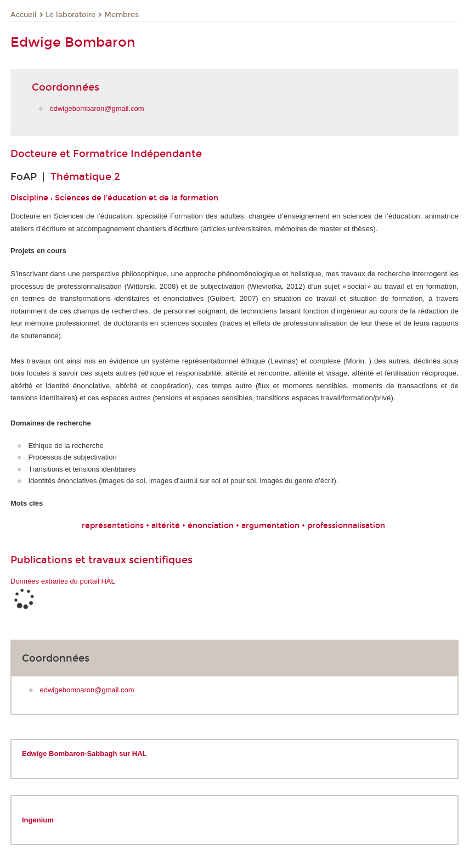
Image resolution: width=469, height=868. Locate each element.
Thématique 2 (85, 177)
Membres (122, 15)
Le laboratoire (70, 15)
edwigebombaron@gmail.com (97, 108)
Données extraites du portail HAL (63, 581)
